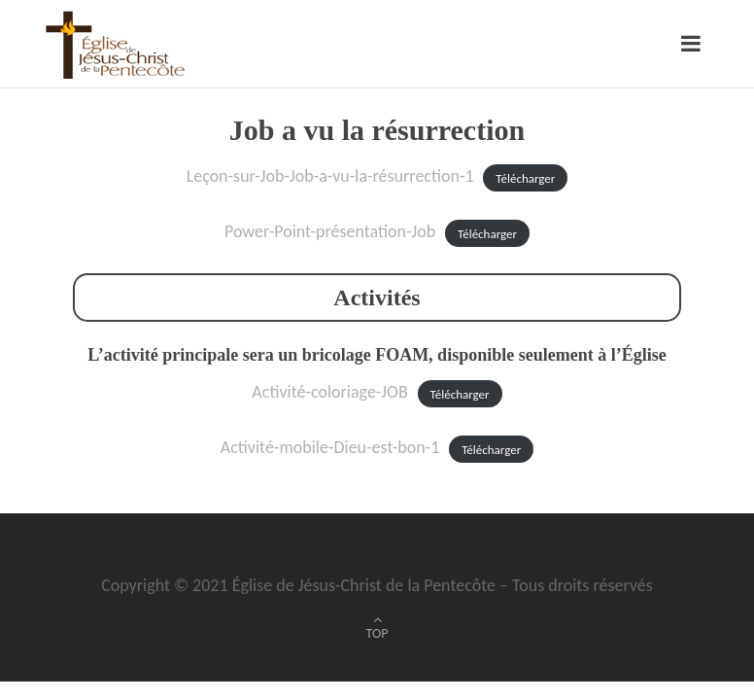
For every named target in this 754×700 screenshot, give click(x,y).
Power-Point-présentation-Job (330, 231)
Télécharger (525, 177)
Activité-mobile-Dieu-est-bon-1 (330, 447)
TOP (377, 633)
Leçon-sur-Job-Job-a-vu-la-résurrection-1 (330, 176)
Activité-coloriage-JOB (329, 392)
